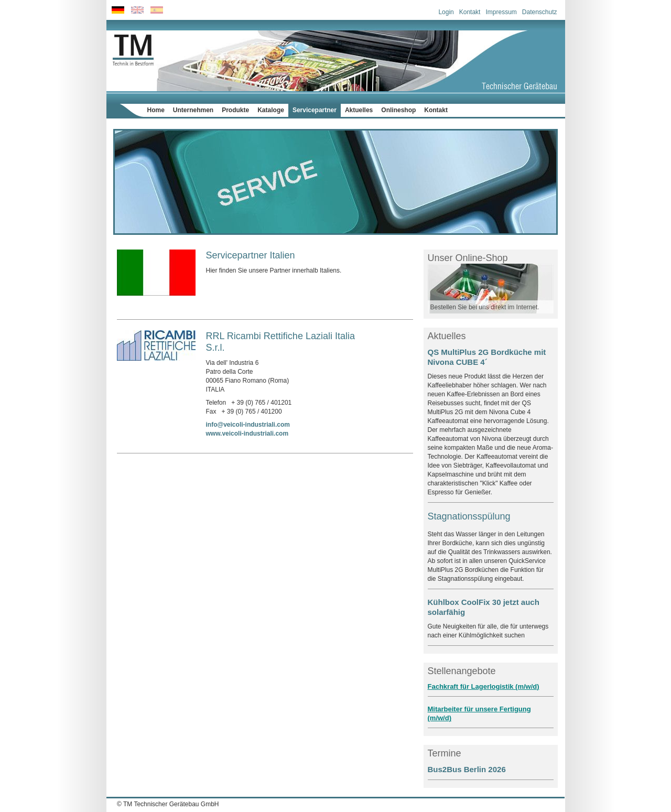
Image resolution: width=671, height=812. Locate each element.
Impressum (501, 12)
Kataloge (271, 110)
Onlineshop (398, 110)
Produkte (235, 110)
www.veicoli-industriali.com (247, 434)
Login (446, 12)
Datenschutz (540, 12)
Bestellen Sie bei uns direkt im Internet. (485, 307)
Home (156, 110)
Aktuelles (359, 110)
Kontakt (470, 12)
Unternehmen (193, 110)
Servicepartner (315, 110)
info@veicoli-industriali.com (248, 425)
